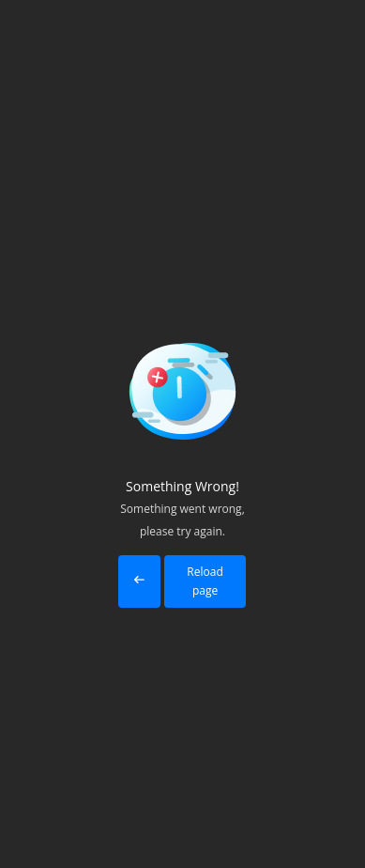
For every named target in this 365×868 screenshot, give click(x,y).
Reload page (205, 581)
